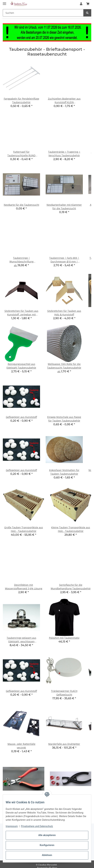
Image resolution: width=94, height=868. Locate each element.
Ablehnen (47, 855)
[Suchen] (87, 13)
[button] (81, 4)
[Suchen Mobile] (43, 13)
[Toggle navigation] (4, 2)
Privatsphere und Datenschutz (37, 826)
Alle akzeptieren (47, 835)
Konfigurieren (47, 845)
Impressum (12, 826)
